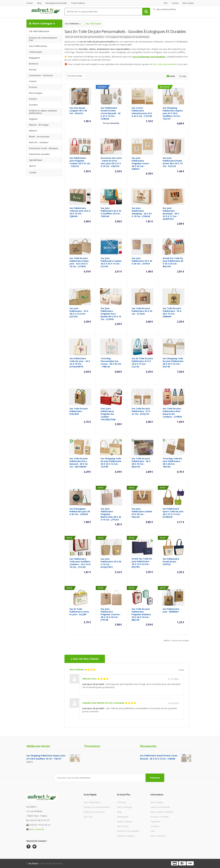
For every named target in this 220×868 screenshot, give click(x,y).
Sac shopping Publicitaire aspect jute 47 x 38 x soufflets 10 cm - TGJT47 (173, 113)
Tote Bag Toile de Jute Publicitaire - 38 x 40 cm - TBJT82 (172, 462)
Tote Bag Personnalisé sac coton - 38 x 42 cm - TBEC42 (111, 362)
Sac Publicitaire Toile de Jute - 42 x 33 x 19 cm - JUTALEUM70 (80, 362)
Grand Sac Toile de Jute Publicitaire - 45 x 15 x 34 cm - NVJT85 (142, 563)
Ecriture (33, 87)
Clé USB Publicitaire (39, 31)
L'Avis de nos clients (85, 659)
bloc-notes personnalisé (165, 64)
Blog (39, 3)
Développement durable (56, 3)
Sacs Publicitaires (38, 46)
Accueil (29, 3)
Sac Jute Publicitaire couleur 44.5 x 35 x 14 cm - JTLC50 (111, 262)
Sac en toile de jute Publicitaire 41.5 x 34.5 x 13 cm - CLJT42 (142, 362)
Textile (33, 172)
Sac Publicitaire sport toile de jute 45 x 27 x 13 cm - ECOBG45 (173, 513)
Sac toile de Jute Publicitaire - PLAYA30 (79, 411)
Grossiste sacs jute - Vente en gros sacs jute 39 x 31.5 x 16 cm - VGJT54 (111, 162)
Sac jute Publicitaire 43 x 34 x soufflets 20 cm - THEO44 (111, 212)
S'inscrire (155, 778)
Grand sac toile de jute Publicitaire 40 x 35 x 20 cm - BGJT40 (173, 262)
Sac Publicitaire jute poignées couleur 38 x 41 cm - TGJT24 (80, 162)
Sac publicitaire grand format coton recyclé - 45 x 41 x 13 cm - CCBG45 (111, 113)
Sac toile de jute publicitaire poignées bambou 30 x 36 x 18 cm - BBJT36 (141, 614)
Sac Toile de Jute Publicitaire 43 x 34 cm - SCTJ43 (142, 311)
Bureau (33, 69)
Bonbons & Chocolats (94, 812)
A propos (122, 802)
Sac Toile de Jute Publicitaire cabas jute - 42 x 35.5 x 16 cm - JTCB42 (79, 262)
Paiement (155, 821)
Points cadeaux (78, 3)
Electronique (36, 93)
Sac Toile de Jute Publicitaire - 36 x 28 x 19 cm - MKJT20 (141, 462)
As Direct (34, 863)
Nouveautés (148, 746)
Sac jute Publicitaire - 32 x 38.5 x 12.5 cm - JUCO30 (79, 312)
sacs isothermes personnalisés (149, 57)
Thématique (35, 52)
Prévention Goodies (39, 154)
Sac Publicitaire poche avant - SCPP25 (171, 561)
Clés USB (88, 817)
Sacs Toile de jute (93, 23)
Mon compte (188, 3)
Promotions (92, 746)
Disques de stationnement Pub (43, 39)
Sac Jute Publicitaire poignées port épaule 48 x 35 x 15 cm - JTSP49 (111, 314)
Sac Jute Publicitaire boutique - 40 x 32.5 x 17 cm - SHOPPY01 (171, 213)
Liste (182, 76)
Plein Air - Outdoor (39, 142)
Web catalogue (125, 807)
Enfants (33, 99)
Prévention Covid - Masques (44, 148)
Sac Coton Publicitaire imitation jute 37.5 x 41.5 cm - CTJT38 (142, 112)
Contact (175, 3)
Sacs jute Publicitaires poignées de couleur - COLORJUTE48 (108, 414)
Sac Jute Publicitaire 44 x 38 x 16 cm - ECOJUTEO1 (111, 563)
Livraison (155, 826)
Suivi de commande (160, 807)
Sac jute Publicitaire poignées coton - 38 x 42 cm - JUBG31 (141, 163)
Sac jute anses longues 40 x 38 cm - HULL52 (78, 111)
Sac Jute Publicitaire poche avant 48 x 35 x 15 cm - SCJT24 (173, 162)
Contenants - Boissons (41, 75)
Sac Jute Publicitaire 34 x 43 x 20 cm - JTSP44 (142, 261)
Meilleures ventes (38, 746)
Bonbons (34, 64)
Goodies (33, 105)
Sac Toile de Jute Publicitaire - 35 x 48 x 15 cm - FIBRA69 (172, 312)
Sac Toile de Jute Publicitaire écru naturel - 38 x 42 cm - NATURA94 (79, 462)
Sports (32, 166)
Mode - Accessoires (39, 136)
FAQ (166, 3)
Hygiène (33, 119)
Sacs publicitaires (92, 802)
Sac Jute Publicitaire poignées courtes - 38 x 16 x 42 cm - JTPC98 (111, 614)
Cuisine (33, 81)
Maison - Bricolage (39, 125)
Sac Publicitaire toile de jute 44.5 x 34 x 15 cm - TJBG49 (80, 212)
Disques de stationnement (97, 807)
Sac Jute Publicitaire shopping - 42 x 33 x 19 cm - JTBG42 (142, 212)
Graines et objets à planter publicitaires (43, 112)
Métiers (33, 131)
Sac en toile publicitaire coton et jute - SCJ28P (79, 612)
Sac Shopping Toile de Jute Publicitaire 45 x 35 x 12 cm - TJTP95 (111, 462)
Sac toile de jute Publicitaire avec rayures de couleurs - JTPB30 (172, 413)
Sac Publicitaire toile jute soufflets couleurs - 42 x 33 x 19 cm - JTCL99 (80, 563)
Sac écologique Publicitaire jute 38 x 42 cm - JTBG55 (80, 511)
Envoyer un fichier (160, 817)
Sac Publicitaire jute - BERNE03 (171, 610)
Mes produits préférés (165, 9)
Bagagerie (34, 58)
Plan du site (123, 826)
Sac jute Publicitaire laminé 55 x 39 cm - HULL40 (142, 513)
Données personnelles (128, 831)
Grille (171, 76)
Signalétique (36, 160)
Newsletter (123, 817)
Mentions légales (126, 836)
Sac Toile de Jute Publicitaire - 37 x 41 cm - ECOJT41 (141, 411)
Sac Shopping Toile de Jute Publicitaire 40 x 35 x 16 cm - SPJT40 (173, 362)
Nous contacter (37, 829)
